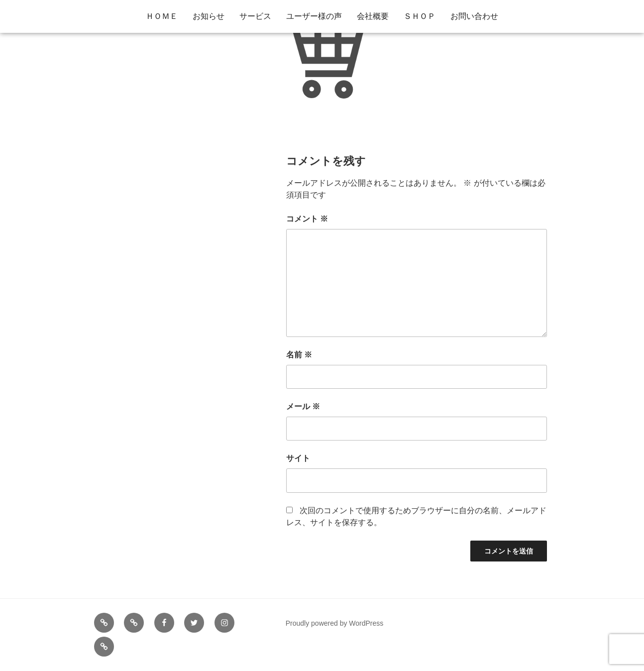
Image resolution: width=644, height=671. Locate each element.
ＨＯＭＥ (162, 16)
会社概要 (373, 16)
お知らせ (209, 16)
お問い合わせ (474, 16)
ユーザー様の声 (314, 16)
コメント (307, 219)
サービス (255, 16)
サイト (298, 458)
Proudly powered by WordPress (335, 623)
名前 (299, 355)
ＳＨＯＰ (420, 16)
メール (303, 406)
